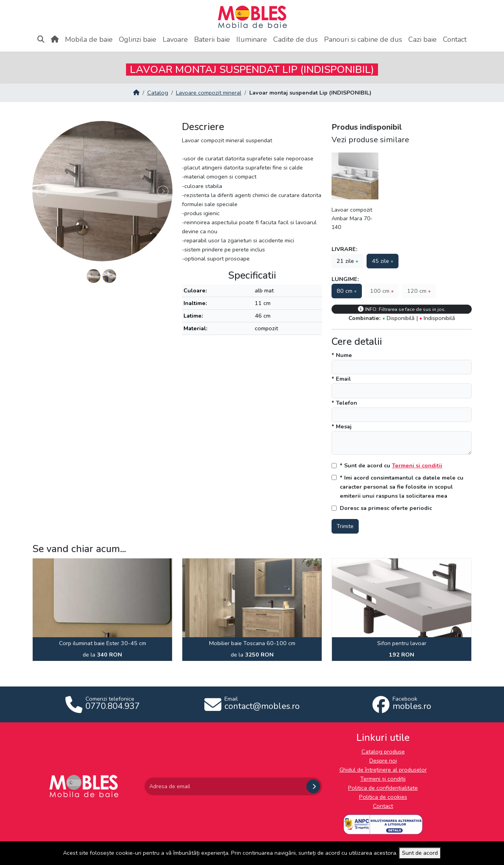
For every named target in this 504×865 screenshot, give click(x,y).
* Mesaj (342, 426)
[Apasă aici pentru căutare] (41, 40)
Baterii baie (212, 39)
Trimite (345, 526)
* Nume (342, 355)
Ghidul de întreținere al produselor (383, 770)
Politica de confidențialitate (383, 788)
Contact (455, 39)
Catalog (158, 93)
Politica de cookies (383, 797)
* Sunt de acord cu (391, 465)
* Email (341, 379)
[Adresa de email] (224, 786)
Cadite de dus (296, 39)
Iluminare (252, 39)
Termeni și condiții (417, 465)
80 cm (347, 291)
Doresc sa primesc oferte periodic (386, 508)
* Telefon (344, 403)
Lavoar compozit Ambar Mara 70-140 (352, 219)
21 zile (347, 261)
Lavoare (175, 39)
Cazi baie (422, 39)
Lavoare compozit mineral (209, 93)
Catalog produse (383, 752)
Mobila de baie (89, 39)
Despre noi (383, 761)
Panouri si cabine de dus (363, 39)
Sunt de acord (420, 853)
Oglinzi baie (138, 39)
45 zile (383, 261)
